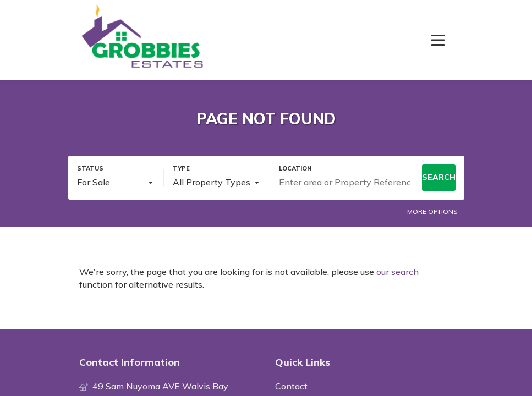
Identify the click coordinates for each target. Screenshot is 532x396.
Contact (291, 386)
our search (397, 272)
